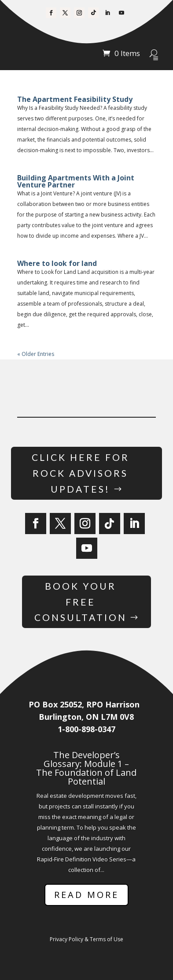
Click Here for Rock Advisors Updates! (81, 473)
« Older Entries (36, 354)
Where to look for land (57, 263)
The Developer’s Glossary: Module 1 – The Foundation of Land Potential (86, 768)
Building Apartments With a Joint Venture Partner (76, 181)
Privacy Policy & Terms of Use (86, 939)
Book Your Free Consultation (81, 602)
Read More (86, 895)
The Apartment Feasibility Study (75, 99)
